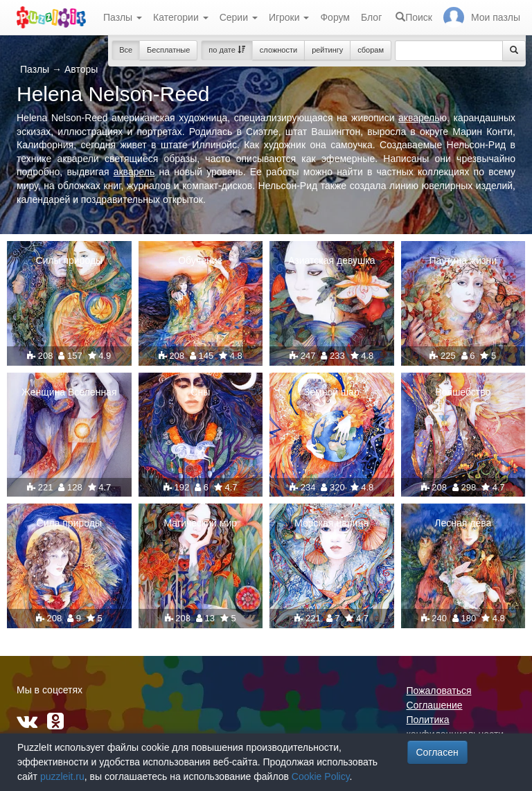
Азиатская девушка (332, 260)
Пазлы (123, 17)
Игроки (289, 17)
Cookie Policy (321, 776)
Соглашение (435, 705)
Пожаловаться (439, 691)
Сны (200, 392)
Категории (181, 17)
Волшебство (463, 392)
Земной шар (332, 392)
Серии (239, 17)
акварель (419, 118)
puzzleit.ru (62, 776)
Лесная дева (463, 523)
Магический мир (201, 523)
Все (126, 50)
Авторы (81, 69)
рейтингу (327, 50)
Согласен (437, 752)
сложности (278, 50)
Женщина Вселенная (69, 392)
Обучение (200, 260)
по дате (227, 50)
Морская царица (331, 523)
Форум (335, 17)
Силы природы (69, 260)
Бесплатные (168, 50)
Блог (371, 17)
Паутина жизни (463, 260)
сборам (371, 50)
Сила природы (69, 523)
